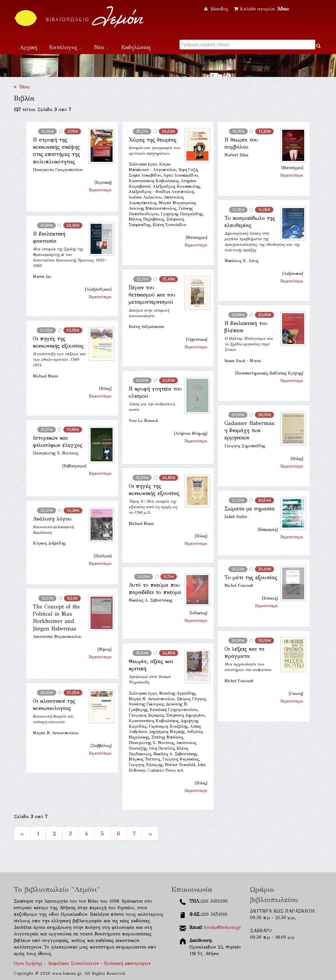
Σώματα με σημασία (250, 509)
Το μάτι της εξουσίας (251, 577)
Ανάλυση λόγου (52, 519)
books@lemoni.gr (222, 927)
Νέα (102, 47)
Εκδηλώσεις (139, 47)
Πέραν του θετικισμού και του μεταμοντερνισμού (152, 295)
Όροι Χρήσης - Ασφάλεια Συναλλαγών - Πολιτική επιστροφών (82, 963)
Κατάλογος (66, 47)
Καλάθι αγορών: (262, 9)
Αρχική (28, 47)
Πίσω (22, 87)
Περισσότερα (100, 190)
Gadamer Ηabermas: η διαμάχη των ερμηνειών (250, 431)
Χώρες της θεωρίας (153, 140)
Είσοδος (217, 9)
